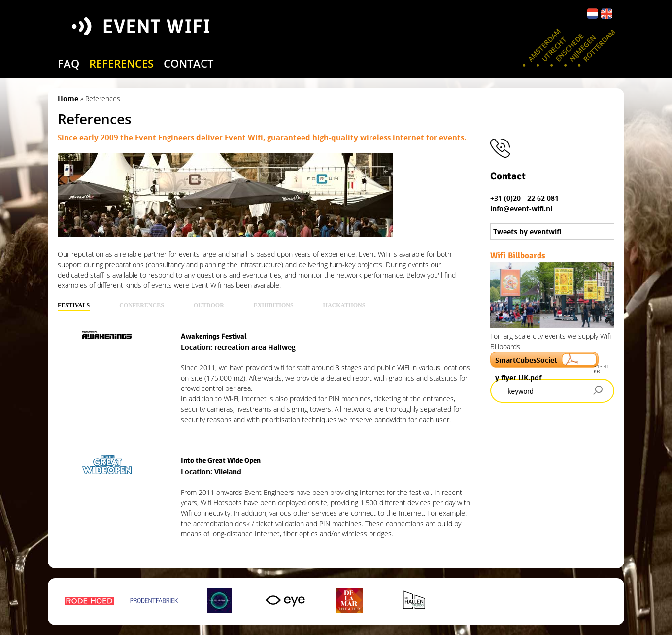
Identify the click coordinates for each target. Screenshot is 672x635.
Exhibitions (274, 305)
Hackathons (344, 305)
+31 (497, 198)
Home (68, 98)
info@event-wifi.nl (521, 208)
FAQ (68, 63)
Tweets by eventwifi (527, 231)
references (121, 63)
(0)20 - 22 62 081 (531, 198)
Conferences (142, 305)
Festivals (74, 305)
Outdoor (209, 305)
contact (188, 63)
